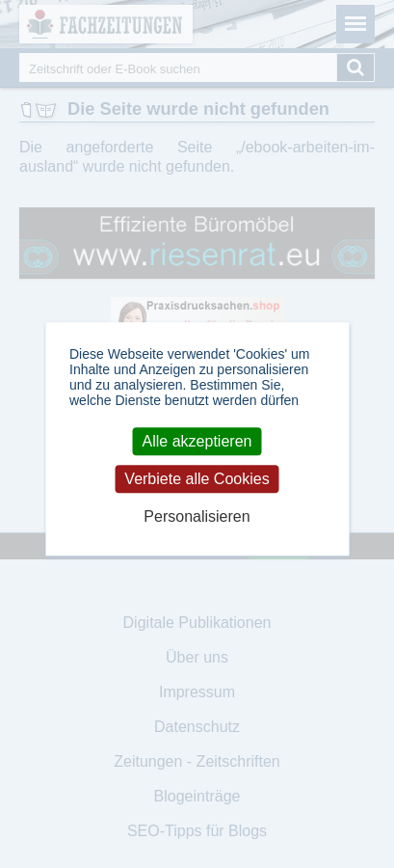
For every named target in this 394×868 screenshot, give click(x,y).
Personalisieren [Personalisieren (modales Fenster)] (197, 517)
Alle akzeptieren (197, 441)
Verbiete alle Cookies (197, 479)
